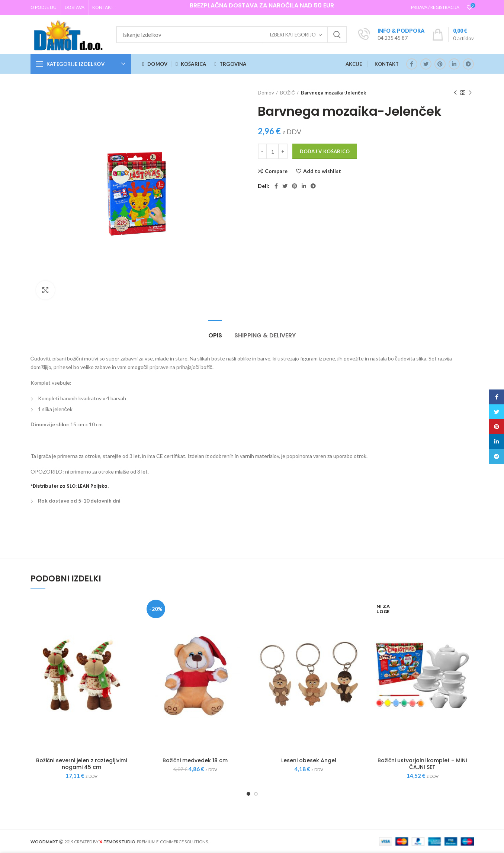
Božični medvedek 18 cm (195, 760)
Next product (470, 93)
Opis (215, 335)
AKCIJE (354, 64)
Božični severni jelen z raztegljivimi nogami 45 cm (81, 764)
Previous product (455, 93)
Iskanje (337, 35)
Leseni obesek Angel (309, 760)
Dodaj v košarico (325, 151)
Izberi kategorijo (293, 35)
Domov (266, 93)
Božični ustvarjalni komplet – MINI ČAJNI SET (422, 764)
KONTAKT (387, 64)
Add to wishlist (322, 171)
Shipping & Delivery (265, 335)
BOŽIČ (288, 93)
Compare (276, 171)
